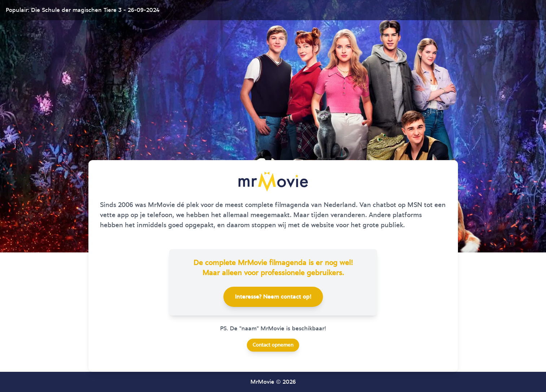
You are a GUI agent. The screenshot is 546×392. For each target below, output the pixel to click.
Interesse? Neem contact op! (273, 297)
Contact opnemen (273, 345)
